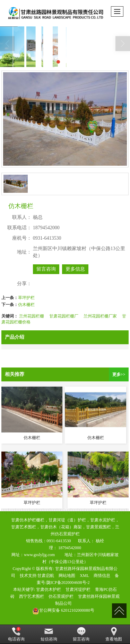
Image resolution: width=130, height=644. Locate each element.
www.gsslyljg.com (39, 555)
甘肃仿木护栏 (49, 589)
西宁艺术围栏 (32, 596)
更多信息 (75, 269)
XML (84, 576)
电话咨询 (16, 634)
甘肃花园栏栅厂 (64, 316)
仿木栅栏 (26, 305)
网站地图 (67, 576)
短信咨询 (49, 634)
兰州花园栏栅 (32, 316)
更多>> (119, 374)
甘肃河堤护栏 (78, 589)
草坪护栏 (26, 298)
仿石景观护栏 (61, 596)
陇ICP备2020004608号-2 (68, 583)
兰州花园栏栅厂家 (100, 316)
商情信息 (102, 576)
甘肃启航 (46, 576)
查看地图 (114, 634)
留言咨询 (46, 269)
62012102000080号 (63, 610)
